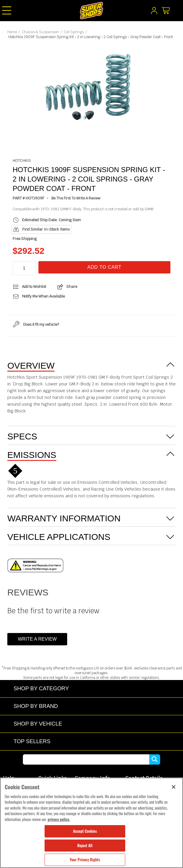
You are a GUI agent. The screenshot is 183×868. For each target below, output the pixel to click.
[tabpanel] (92, 90)
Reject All (85, 845)
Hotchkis (22, 161)
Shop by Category (41, 688)
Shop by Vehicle (38, 724)
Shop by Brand (36, 706)
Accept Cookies (85, 831)
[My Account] (154, 12)
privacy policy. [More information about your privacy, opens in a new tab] (59, 819)
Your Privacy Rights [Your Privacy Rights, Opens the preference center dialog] (85, 859)
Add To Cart (104, 267)
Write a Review (37, 639)
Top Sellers (32, 741)
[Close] (174, 787)
